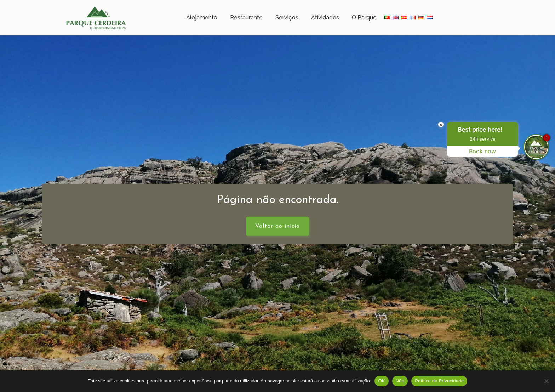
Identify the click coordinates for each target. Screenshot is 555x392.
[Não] (546, 381)
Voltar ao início (277, 231)
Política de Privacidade (439, 381)
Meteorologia (181, 5)
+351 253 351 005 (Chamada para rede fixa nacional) (264, 5)
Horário (143, 5)
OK (381, 381)
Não (400, 381)
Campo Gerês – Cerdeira (95, 5)
